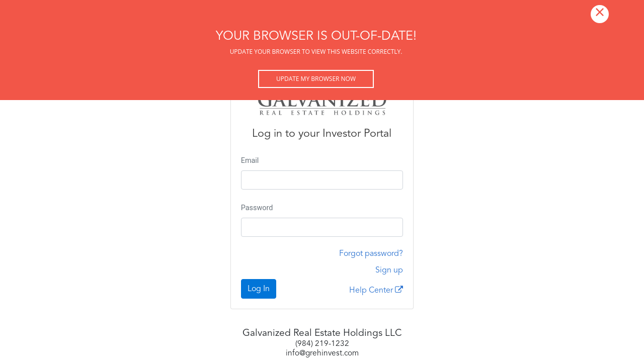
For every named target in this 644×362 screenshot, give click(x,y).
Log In (259, 289)
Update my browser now (316, 79)
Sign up (389, 270)
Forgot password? (371, 254)
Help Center (376, 290)
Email (250, 161)
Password (257, 208)
